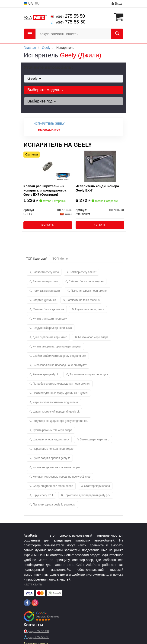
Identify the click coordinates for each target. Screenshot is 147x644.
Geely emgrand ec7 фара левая (53, 486)
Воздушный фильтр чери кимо (52, 328)
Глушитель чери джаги (90, 309)
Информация (98, 4)
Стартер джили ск (44, 300)
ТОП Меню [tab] (60, 259)
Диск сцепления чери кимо (50, 337)
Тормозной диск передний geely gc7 (87, 495)
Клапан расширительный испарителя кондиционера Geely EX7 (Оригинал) (45, 190)
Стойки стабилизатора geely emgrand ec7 (59, 356)
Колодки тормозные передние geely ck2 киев (62, 477)
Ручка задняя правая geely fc (51, 458)
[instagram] (35, 603)
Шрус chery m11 (43, 495)
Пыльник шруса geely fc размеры (54, 505)
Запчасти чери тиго (45, 281)
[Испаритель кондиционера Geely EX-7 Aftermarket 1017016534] (100, 166)
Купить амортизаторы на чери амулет (57, 347)
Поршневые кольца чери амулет (54, 449)
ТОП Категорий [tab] (37, 259)
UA (28, 4)
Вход (117, 3)
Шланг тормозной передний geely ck (56, 412)
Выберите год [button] (42, 101)
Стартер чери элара (97, 486)
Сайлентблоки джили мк (48, 309)
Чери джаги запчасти (46, 291)
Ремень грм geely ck (46, 374)
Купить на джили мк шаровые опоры (56, 467)
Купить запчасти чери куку (50, 319)
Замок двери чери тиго (95, 439)
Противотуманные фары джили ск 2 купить (61, 393)
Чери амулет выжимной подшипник (56, 402)
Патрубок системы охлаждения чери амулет (61, 384)
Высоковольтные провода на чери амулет (60, 365)
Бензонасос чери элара (93, 337)
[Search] (117, 34)
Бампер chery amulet (83, 272)
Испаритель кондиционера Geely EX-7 (97, 188)
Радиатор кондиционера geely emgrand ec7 (61, 421)
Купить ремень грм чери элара (53, 430)
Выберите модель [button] (45, 90)
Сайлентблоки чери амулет (86, 281)
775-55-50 (68, 22)
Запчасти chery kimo (46, 272)
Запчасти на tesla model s (83, 300)
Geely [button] (34, 78)
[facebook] (27, 603)
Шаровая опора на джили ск (51, 439)
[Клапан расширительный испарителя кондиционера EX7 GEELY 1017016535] (48, 166)
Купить (48, 225)
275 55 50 (68, 16)
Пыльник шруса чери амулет (89, 291)
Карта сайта (33, 584)
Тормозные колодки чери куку (89, 374)
